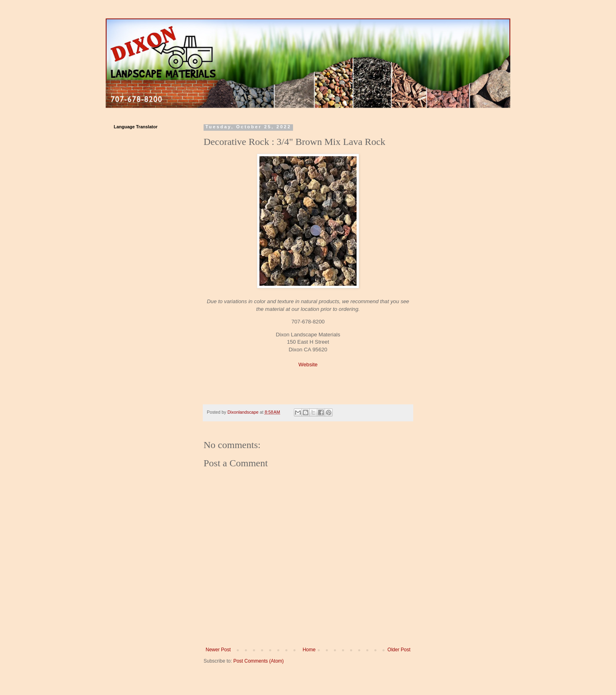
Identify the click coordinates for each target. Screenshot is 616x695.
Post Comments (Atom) (258, 661)
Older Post (399, 650)
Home (309, 650)
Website (308, 365)
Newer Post (218, 650)
